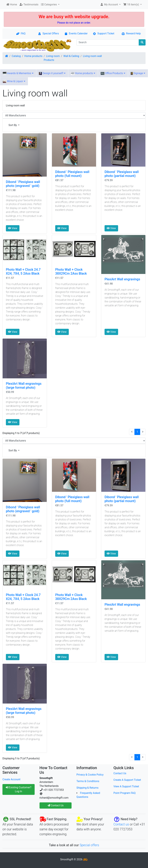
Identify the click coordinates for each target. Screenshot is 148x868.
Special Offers (48, 33)
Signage (138, 73)
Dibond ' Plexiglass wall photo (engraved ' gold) (23, 184)
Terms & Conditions (88, 781)
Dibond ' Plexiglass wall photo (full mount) (72, 174)
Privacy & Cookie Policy (90, 775)
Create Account (11, 779)
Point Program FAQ (125, 793)
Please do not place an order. (74, 23)
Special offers (89, 845)
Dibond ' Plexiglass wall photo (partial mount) (122, 174)
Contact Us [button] (56, 805)
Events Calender (76, 33)
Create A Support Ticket (127, 780)
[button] (110, 5)
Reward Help (131, 33)
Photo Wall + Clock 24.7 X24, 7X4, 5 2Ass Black (23, 271)
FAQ (21, 33)
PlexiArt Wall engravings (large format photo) (24, 386)
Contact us (121, 824)
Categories (49, 5)
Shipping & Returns (87, 788)
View (13, 228)
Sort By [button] (13, 125)
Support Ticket (104, 33)
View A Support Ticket (126, 786)
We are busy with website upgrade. (74, 17)
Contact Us (120, 773)
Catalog (16, 56)
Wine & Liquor (14, 81)
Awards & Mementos (18, 73)
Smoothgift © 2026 (74, 859)
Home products (33, 56)
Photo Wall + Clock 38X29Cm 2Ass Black (71, 271)
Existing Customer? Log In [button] (19, 789)
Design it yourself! (52, 73)
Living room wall (92, 56)
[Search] (108, 42)
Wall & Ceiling (71, 56)
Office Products (113, 73)
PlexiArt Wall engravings (122, 279)
